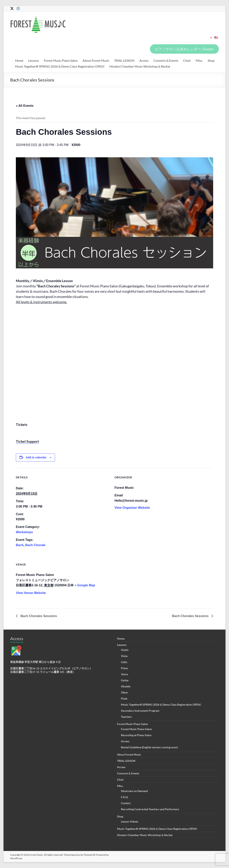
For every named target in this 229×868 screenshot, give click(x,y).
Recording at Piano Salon (136, 735)
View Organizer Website (132, 508)
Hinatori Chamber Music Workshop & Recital (140, 66)
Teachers (126, 717)
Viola (124, 656)
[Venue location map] (192, 582)
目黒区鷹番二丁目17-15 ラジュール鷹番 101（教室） (43, 672)
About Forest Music (96, 60)
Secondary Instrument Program (140, 711)
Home (19, 60)
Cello (124, 662)
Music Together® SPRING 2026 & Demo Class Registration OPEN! (60, 66)
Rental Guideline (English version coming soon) (149, 747)
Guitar (125, 680)
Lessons (34, 60)
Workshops (24, 532)
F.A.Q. (125, 797)
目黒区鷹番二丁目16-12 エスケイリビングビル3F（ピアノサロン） (51, 668)
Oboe (124, 692)
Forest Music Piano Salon (61, 60)
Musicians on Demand (134, 791)
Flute (124, 698)
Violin (125, 650)
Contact (126, 803)
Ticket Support (27, 441)
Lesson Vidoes (130, 821)
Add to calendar (36, 457)
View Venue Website (31, 593)
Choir (187, 60)
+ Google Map (85, 585)
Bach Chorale (35, 545)
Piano (124, 668)
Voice (124, 674)
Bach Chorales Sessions (38, 616)
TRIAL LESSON (124, 60)
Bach (20, 545)
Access (144, 60)
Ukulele (126, 686)
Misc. (199, 60)
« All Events (25, 106)
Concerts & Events (166, 60)
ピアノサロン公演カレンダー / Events (184, 49)
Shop (211, 60)
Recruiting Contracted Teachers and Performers (150, 809)
